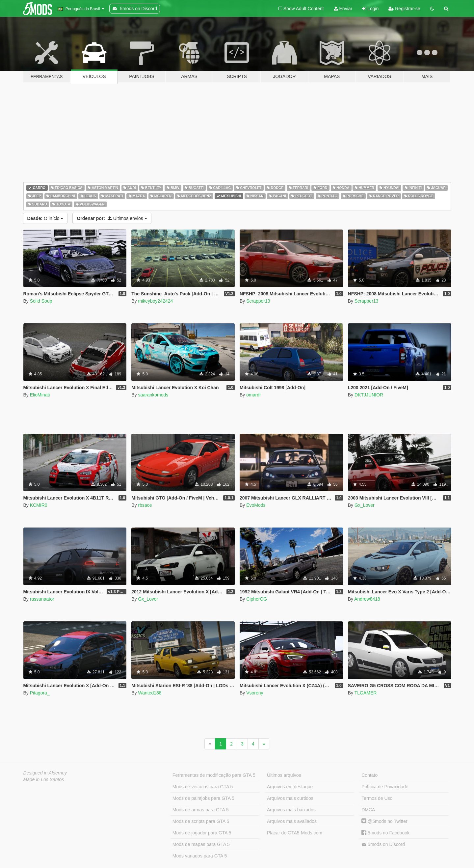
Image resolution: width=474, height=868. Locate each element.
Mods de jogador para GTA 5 (202, 833)
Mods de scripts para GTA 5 (201, 821)
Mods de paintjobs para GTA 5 (203, 798)
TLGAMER (366, 693)
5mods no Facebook (385, 833)
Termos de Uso (377, 798)
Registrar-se (404, 9)
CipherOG (257, 599)
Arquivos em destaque (290, 787)
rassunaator (42, 599)
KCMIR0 (39, 505)
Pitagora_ (40, 693)
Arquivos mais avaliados (292, 821)
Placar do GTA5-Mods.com (295, 833)
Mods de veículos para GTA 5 (203, 787)
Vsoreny (255, 693)
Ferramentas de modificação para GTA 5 (214, 775)
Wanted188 (150, 693)
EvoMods (256, 505)
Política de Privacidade (385, 787)
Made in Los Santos (44, 779)
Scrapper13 (258, 301)
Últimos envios (112, 218)
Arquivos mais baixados (291, 810)
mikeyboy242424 (155, 301)
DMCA (368, 810)
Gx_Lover (365, 505)
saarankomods (153, 395)
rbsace (145, 505)
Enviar (343, 9)
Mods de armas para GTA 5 (201, 810)
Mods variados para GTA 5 (200, 856)
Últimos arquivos (284, 775)
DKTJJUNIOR (369, 395)
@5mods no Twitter (384, 821)
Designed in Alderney (45, 773)
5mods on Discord (383, 844)
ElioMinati (40, 395)
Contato (369, 775)
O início (45, 218)
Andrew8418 (367, 599)
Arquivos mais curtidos (290, 798)
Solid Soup (41, 301)
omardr (253, 395)
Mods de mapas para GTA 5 (201, 844)
